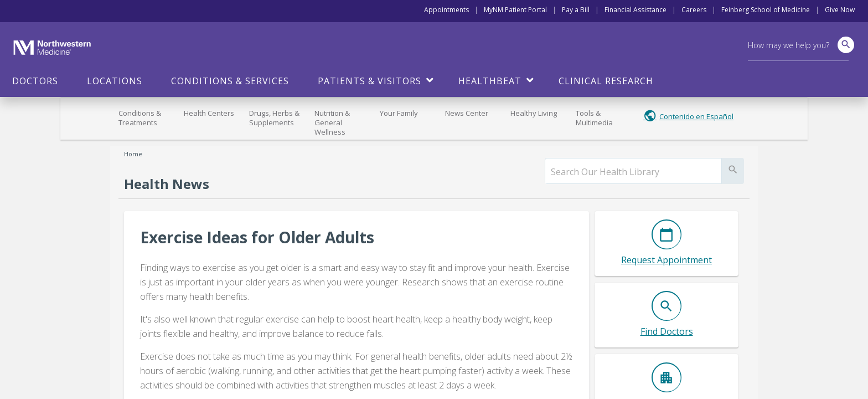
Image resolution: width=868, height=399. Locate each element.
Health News (167, 184)
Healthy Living (534, 113)
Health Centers (209, 113)
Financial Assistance (635, 10)
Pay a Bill (576, 10)
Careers (694, 10)
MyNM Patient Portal (515, 10)
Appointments (446, 10)
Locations (115, 81)
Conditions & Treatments (140, 118)
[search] (633, 172)
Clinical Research (606, 81)
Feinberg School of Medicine (766, 10)
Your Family (399, 113)
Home (133, 154)
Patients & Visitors (370, 81)
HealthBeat (490, 81)
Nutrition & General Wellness (332, 122)
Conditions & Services (230, 81)
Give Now (840, 10)
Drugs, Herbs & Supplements (274, 118)
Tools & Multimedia (594, 118)
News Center (467, 113)
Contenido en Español (696, 116)
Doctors (35, 81)
